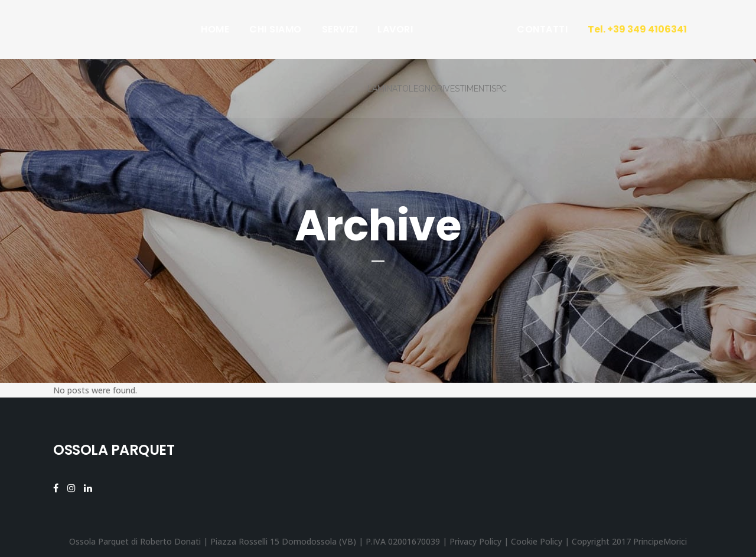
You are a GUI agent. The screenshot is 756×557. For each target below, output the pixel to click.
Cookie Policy (537, 541)
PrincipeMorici (660, 541)
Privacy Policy (475, 541)
